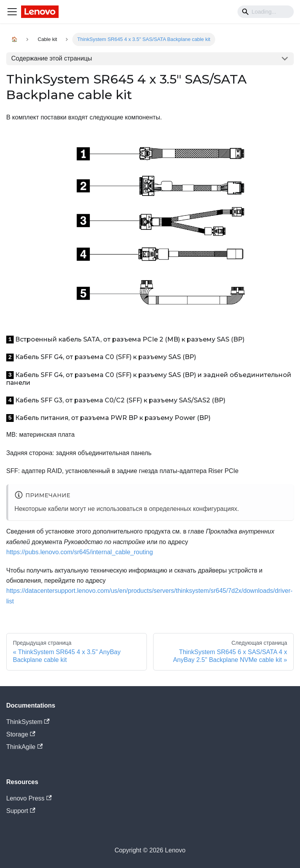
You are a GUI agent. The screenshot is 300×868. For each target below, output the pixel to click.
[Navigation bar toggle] (12, 12)
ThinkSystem (28, 722)
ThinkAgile (24, 747)
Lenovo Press (29, 798)
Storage (21, 734)
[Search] (266, 12)
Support (21, 811)
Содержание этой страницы (52, 58)
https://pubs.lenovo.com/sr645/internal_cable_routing (79, 552)
